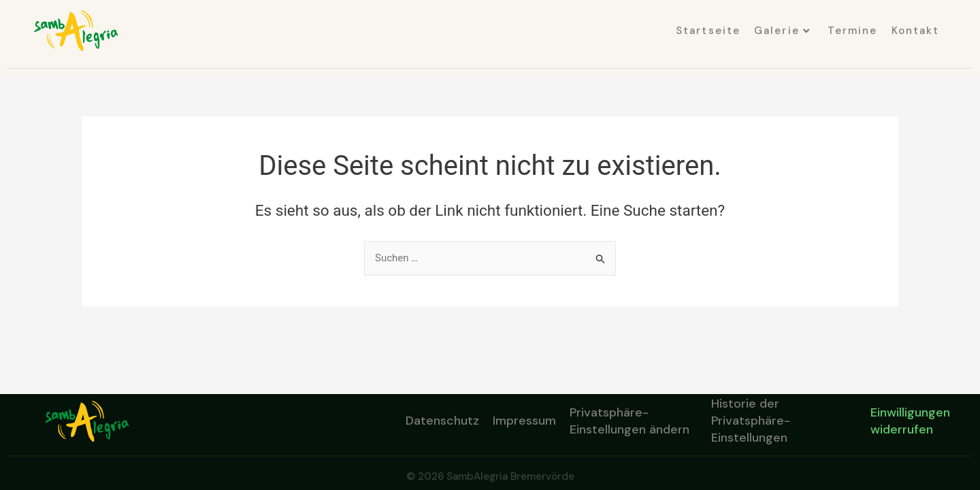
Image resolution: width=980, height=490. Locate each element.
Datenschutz (442, 421)
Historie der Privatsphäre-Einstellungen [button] (751, 421)
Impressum (524, 421)
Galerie (782, 31)
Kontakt (916, 31)
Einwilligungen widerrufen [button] (910, 421)
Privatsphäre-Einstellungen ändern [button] (630, 421)
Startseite (708, 31)
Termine (853, 31)
